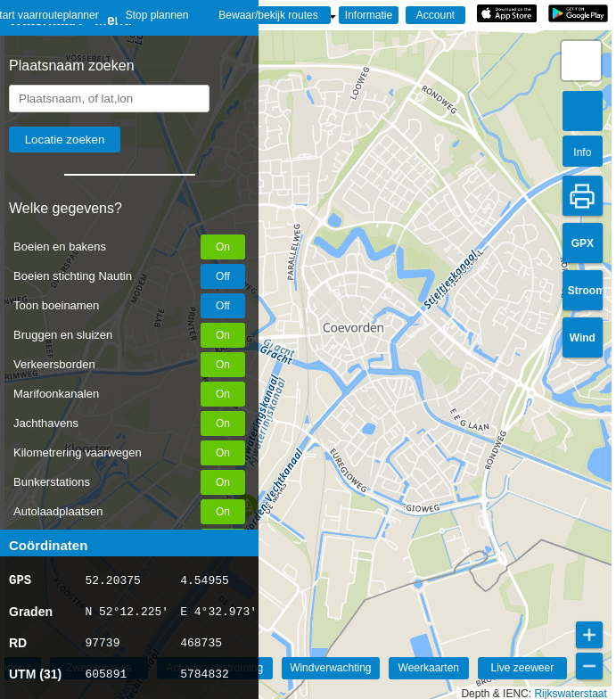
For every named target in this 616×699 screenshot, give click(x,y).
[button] (581, 61)
